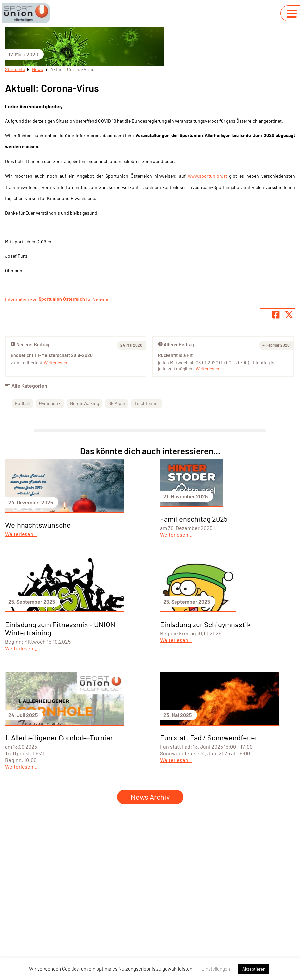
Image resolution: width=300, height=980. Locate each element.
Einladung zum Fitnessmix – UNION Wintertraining (60, 628)
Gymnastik (50, 403)
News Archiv (150, 797)
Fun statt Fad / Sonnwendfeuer (209, 737)
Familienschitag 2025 (194, 519)
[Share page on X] (289, 315)
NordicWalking (84, 403)
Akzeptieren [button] (254, 969)
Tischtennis (147, 403)
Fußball (22, 403)
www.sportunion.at (208, 176)
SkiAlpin (117, 403)
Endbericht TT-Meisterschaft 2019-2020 (52, 355)
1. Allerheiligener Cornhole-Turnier (59, 737)
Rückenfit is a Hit (175, 355)
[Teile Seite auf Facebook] (276, 315)
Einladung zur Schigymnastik (205, 624)
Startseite (15, 69)
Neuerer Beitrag (30, 344)
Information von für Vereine (56, 299)
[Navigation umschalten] (292, 14)
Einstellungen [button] (216, 969)
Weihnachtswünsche (38, 525)
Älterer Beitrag (176, 344)
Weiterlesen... (209, 369)
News (38, 69)
